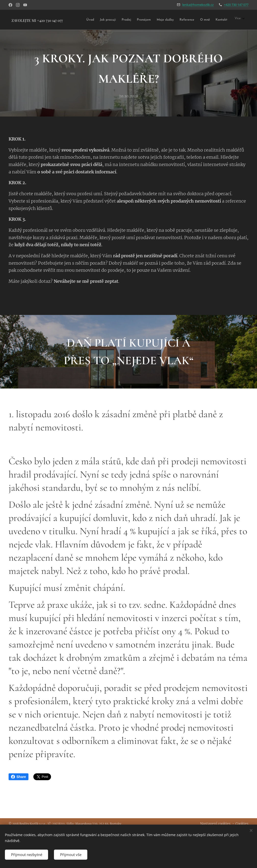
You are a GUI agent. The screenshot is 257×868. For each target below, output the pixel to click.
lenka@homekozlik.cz (198, 5)
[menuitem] (96, 20)
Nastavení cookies (215, 824)
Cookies (242, 824)
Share (19, 777)
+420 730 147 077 (236, 5)
